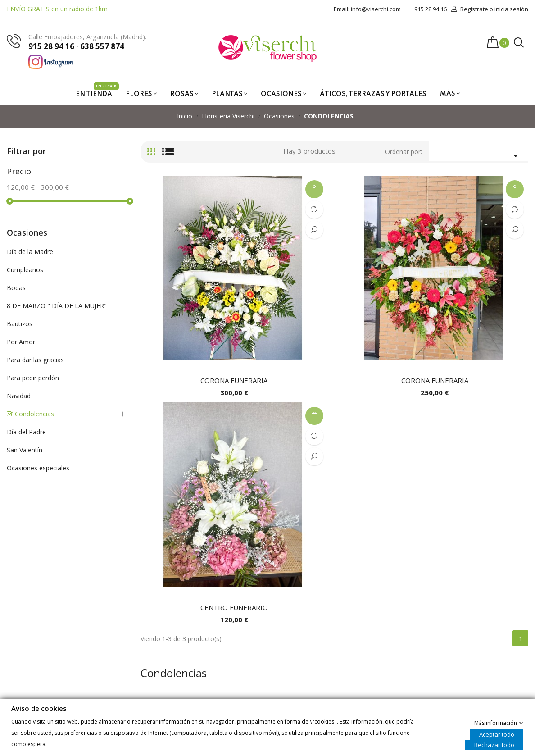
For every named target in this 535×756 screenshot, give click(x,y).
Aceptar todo (497, 734)
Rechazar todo (494, 744)
